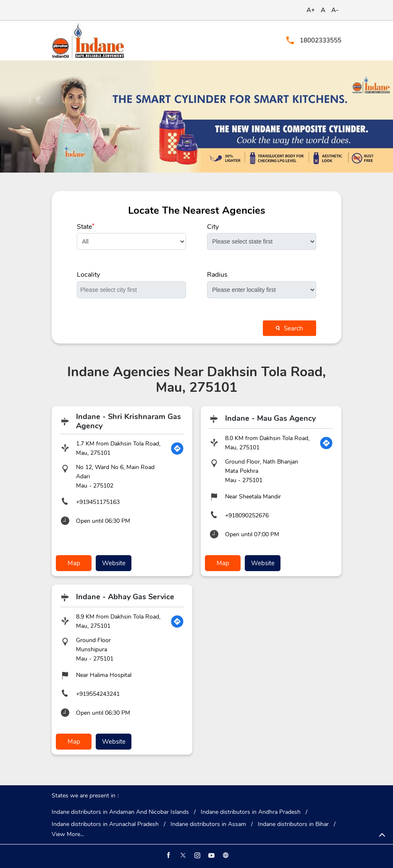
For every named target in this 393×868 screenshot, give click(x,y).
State (86, 227)
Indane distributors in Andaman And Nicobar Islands (120, 812)
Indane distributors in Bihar (293, 824)
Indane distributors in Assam (208, 824)
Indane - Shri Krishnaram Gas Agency (128, 421)
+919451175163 (98, 502)
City (213, 227)
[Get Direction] (177, 448)
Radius (217, 275)
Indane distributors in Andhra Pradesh (251, 812)
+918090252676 (247, 515)
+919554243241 (98, 694)
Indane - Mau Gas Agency (270, 418)
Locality (88, 275)
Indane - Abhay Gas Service (125, 597)
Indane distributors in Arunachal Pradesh (105, 824)
